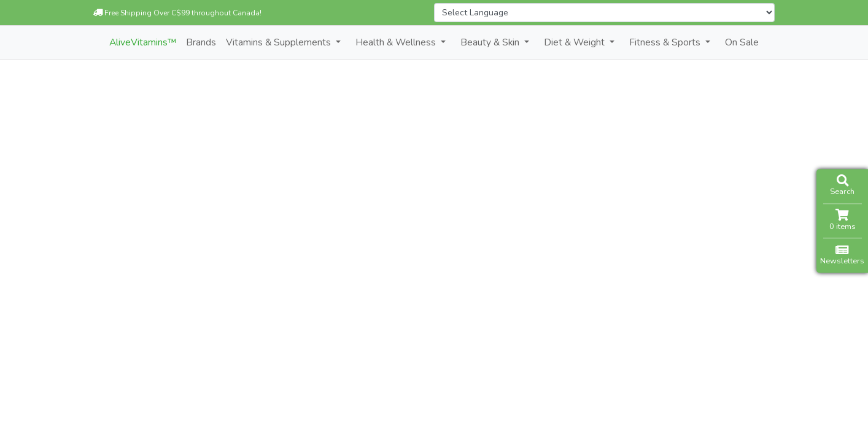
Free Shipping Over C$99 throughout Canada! (177, 13)
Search (842, 186)
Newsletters (842, 255)
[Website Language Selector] (604, 13)
